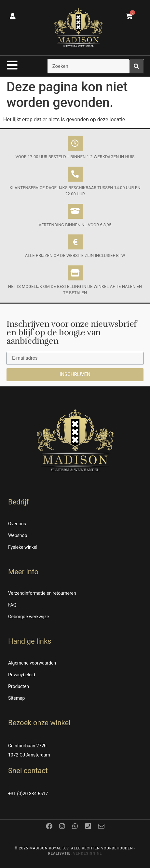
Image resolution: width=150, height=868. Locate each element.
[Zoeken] (136, 66)
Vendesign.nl (88, 853)
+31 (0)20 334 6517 (28, 794)
